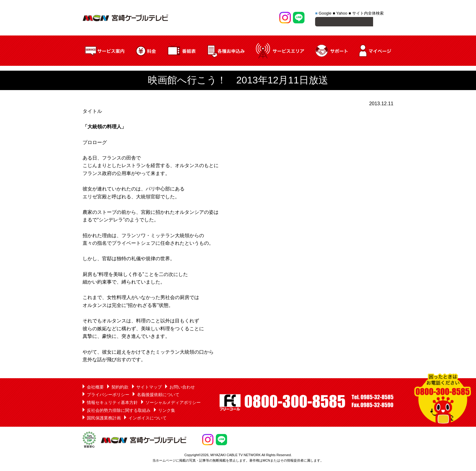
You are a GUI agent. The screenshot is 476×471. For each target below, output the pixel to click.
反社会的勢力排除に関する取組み (119, 411)
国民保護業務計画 (104, 419)
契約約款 (120, 388)
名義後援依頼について (158, 395)
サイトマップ (149, 388)
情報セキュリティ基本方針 (112, 403)
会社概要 (95, 388)
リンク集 (167, 411)
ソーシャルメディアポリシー (173, 403)
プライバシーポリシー (108, 395)
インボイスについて (148, 419)
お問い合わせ (182, 388)
